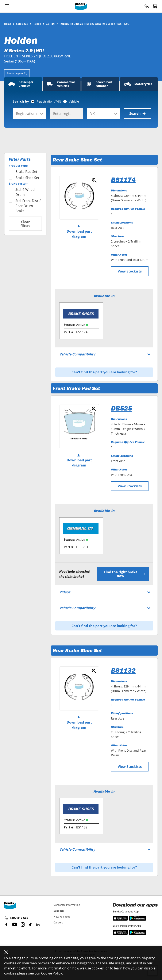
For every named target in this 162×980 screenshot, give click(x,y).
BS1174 (123, 180)
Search (138, 114)
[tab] (17, 73)
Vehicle (74, 102)
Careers (58, 922)
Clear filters (25, 224)
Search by (21, 101)
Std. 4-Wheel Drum (22, 192)
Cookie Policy (52, 973)
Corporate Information (67, 905)
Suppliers (59, 911)
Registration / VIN (49, 102)
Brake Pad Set (23, 172)
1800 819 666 (16, 918)
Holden (37, 24)
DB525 (121, 408)
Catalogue (22, 24)
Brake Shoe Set (24, 178)
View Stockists (130, 271)
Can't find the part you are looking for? (104, 372)
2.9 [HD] (50, 24)
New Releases (62, 917)
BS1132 (123, 670)
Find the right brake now (125, 574)
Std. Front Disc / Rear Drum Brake (25, 206)
